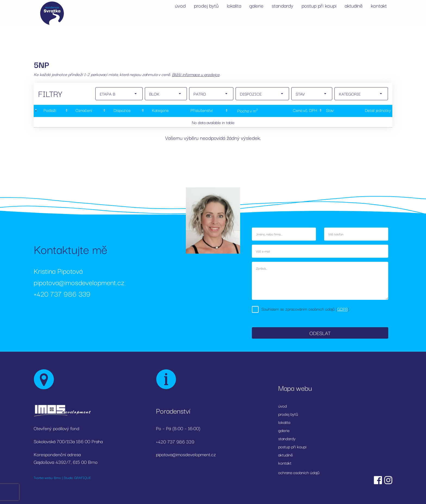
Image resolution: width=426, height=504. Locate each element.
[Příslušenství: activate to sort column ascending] (202, 111)
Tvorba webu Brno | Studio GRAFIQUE (62, 477)
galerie (256, 5)
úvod (180, 5)
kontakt (379, 5)
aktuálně (354, 5)
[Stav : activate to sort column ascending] (329, 111)
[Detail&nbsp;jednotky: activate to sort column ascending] (366, 111)
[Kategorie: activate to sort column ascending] (160, 111)
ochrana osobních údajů (299, 472)
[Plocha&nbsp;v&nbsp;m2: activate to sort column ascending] (247, 111)
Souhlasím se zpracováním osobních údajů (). (306, 309)
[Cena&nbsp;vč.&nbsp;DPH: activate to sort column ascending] (294, 111)
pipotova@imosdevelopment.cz (79, 282)
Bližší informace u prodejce (196, 74)
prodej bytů (206, 5)
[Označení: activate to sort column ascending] (83, 111)
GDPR (342, 309)
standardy (283, 5)
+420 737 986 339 (62, 293)
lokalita (234, 5)
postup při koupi (319, 5)
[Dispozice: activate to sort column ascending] (121, 111)
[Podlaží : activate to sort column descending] (49, 111)
